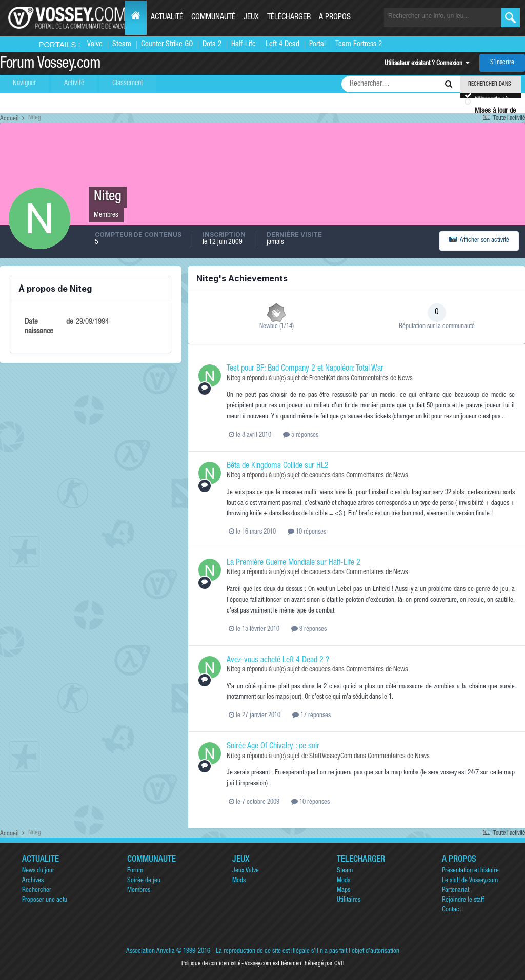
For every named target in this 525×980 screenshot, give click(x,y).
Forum (135, 871)
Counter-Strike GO (167, 44)
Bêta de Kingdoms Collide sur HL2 (278, 466)
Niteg (234, 379)
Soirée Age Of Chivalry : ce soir (273, 747)
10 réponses (307, 532)
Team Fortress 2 (359, 44)
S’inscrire (502, 63)
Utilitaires (349, 900)
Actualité (167, 18)
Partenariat (456, 891)
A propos (335, 18)
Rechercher (37, 891)
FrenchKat (322, 379)
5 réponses (301, 435)
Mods (239, 881)
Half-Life (244, 44)
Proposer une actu (45, 900)
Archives (33, 881)
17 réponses (311, 716)
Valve (95, 44)
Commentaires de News (382, 379)
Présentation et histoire (470, 871)
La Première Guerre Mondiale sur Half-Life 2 (294, 563)
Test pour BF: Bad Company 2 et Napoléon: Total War (305, 369)
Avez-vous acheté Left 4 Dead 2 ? (278, 661)
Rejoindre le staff (463, 900)
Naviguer (24, 84)
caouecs (320, 476)
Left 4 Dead (282, 44)
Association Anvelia (150, 952)
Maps (344, 891)
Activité (74, 84)
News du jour (38, 871)
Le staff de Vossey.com (470, 881)
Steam (122, 44)
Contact (451, 910)
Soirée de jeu (144, 881)
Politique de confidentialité (211, 964)
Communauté (213, 18)
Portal (317, 44)
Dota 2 (212, 44)
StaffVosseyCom (331, 757)
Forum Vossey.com (50, 65)
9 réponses (309, 630)
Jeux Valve (246, 871)
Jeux (251, 18)
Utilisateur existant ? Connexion (427, 64)
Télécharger (289, 18)
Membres (139, 891)
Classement (128, 84)
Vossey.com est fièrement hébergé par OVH (294, 964)
